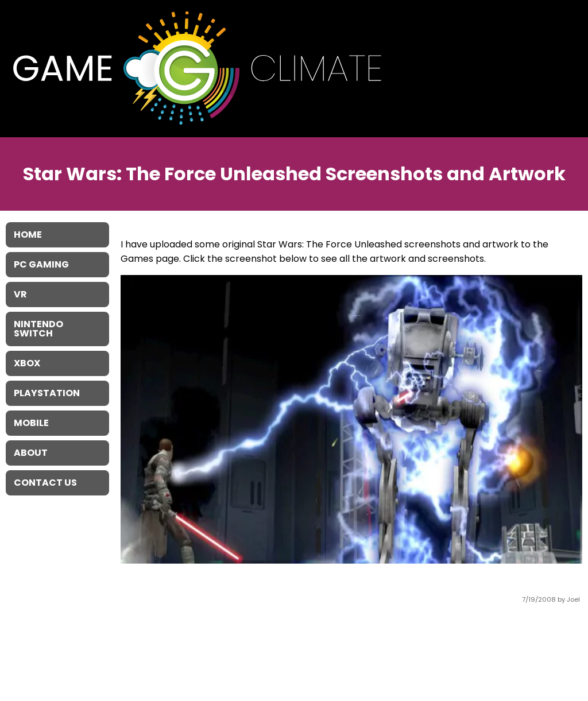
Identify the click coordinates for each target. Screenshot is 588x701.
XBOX (27, 363)
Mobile (31, 423)
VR (20, 294)
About (31, 453)
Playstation (47, 393)
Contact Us (45, 483)
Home (28, 235)
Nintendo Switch (38, 329)
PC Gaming (41, 264)
